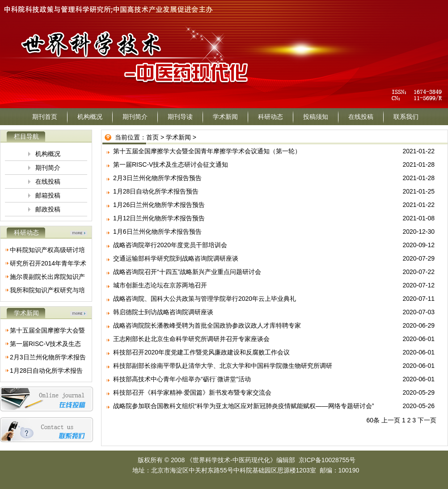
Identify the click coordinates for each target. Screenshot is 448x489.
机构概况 (90, 117)
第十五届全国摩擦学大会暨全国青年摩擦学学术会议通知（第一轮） (207, 151)
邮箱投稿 (48, 195)
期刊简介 (135, 117)
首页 (152, 137)
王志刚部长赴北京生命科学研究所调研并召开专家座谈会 (191, 339)
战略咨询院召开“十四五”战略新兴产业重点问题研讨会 (187, 272)
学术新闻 (225, 117)
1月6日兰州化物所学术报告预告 (157, 232)
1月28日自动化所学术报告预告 (156, 191)
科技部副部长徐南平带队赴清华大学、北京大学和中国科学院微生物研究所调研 (223, 366)
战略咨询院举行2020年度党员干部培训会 (170, 245)
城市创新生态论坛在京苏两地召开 (160, 285)
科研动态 (270, 117)
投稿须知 (316, 117)
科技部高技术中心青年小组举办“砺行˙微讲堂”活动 (182, 379)
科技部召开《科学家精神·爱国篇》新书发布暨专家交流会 (192, 392)
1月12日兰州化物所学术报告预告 (159, 218)
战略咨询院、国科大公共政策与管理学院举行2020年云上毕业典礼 (205, 299)
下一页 (427, 420)
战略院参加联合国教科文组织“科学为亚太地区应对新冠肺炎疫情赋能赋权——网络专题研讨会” (243, 406)
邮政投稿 (48, 209)
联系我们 (406, 117)
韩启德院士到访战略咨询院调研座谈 (163, 312)
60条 (373, 420)
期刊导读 (180, 117)
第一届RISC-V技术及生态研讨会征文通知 (171, 164)
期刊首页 (45, 117)
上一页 (391, 420)
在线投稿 (361, 117)
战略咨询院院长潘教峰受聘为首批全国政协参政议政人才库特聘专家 (207, 325)
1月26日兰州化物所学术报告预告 (159, 205)
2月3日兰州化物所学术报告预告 (157, 178)
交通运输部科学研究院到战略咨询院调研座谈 (176, 258)
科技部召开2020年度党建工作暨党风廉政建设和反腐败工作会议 (201, 352)
